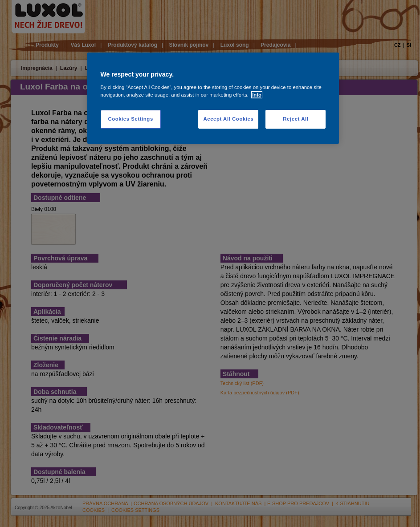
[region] (213, 98)
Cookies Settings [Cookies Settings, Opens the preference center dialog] (130, 119)
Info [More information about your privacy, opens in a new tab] (257, 95)
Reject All (296, 119)
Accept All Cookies (228, 119)
